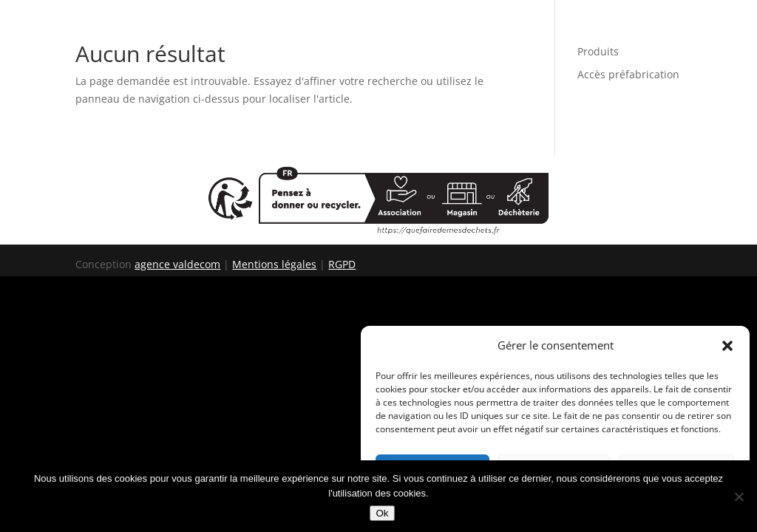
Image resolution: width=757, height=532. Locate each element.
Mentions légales (274, 264)
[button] (727, 346)
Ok (382, 513)
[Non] (739, 497)
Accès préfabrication (628, 74)
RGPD (342, 264)
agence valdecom (177, 264)
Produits (598, 51)
